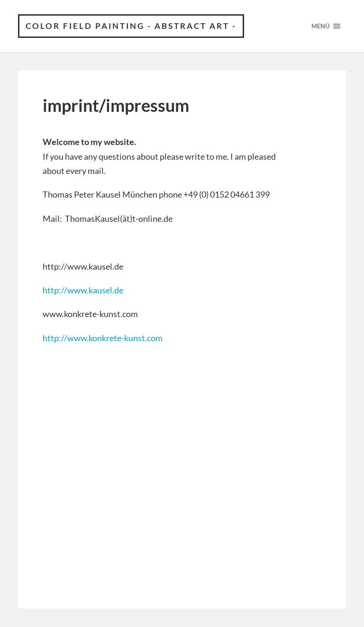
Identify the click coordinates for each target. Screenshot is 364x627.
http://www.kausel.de (83, 290)
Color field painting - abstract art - (131, 26)
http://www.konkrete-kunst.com (103, 338)
